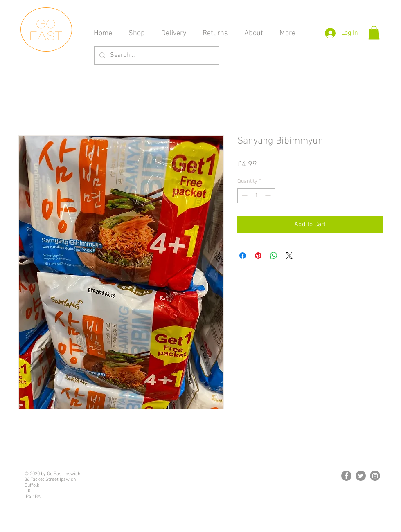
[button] (374, 33)
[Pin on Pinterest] (258, 256)
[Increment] (269, 196)
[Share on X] (289, 256)
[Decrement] (244, 196)
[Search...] (156, 55)
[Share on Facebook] (243, 256)
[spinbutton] (256, 196)
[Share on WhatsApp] (274, 256)
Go (46, 24)
